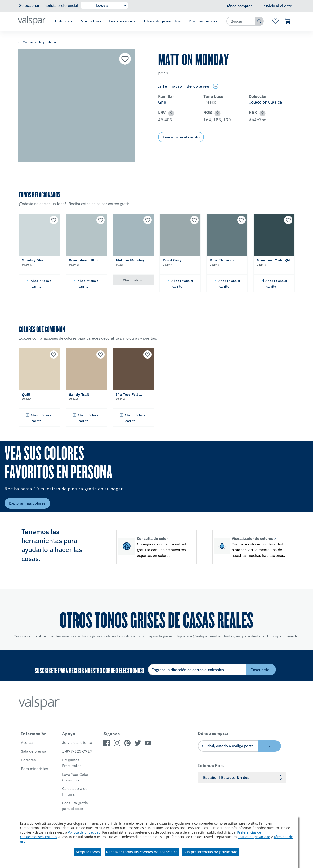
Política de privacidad (84, 832)
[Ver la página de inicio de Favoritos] (275, 21)
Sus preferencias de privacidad (210, 852)
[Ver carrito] (288, 21)
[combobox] (241, 21)
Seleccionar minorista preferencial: (49, 5)
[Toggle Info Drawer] (216, 86)
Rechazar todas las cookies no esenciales (142, 852)
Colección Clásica (265, 102)
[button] (170, 113)
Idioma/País (211, 765)
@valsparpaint (205, 636)
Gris (162, 102)
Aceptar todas (88, 852)
